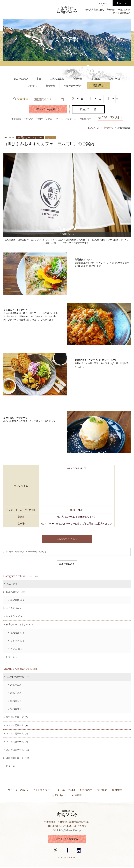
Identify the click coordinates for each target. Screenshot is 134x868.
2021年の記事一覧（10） (17, 750)
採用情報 (117, 790)
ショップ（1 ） (17, 641)
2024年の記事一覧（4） (16, 726)
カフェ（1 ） (16, 649)
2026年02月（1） (17, 701)
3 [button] (70, 229)
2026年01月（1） (17, 709)
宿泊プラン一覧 (88, 109)
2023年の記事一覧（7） (16, 734)
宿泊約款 (77, 795)
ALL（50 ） (11, 584)
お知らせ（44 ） (13, 608)
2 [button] (64, 229)
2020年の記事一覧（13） (17, 758)
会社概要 (102, 790)
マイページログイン (66, 119)
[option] (67, 195)
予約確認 (16, 119)
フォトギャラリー (43, 790)
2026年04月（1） (17, 693)
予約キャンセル (44, 119)
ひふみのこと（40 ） (15, 592)
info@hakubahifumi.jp (70, 830)
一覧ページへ (10, 657)
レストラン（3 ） (13, 616)
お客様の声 (85, 119)
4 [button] (75, 229)
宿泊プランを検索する (48, 109)
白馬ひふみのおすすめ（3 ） (19, 625)
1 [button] (59, 229)
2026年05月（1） (17, 685)
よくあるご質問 (66, 790)
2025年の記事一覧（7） (16, 717)
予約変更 (28, 119)
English (122, 3)
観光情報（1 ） (17, 633)
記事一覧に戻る (67, 564)
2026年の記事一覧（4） (17, 677)
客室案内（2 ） (17, 600)
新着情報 (108, 128)
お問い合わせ (60, 795)
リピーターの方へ (18, 790)
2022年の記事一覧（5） (16, 742)
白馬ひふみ (94, 128)
